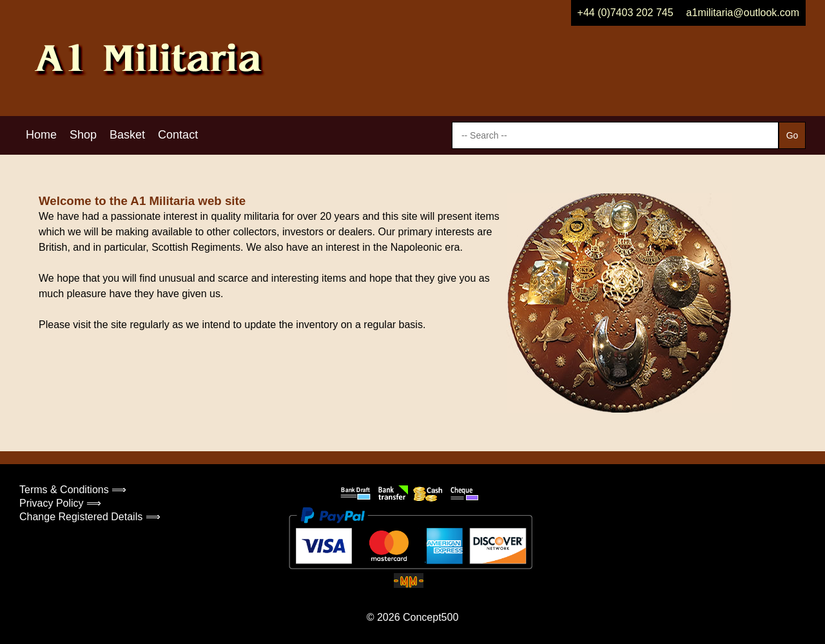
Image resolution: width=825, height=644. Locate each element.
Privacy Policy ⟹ (60, 503)
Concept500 (431, 617)
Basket (127, 135)
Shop (83, 135)
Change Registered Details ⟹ (90, 517)
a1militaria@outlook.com (743, 13)
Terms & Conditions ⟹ (73, 490)
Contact (178, 135)
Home (41, 135)
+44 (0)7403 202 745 (626, 13)
